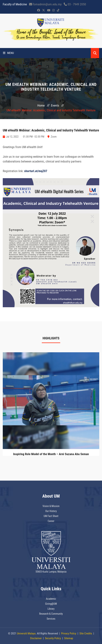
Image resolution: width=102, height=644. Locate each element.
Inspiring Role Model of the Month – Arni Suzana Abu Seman (51, 454)
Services (51, 619)
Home (41, 105)
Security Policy (53, 638)
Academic (51, 599)
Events (55, 105)
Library (51, 609)
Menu (8, 53)
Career (51, 521)
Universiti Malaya (26, 633)
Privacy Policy (69, 633)
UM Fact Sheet (51, 516)
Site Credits (86, 633)
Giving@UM (51, 604)
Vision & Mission (51, 506)
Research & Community (51, 614)
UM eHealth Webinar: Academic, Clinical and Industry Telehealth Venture (51, 130)
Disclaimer (36, 638)
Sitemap (69, 638)
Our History (51, 511)
